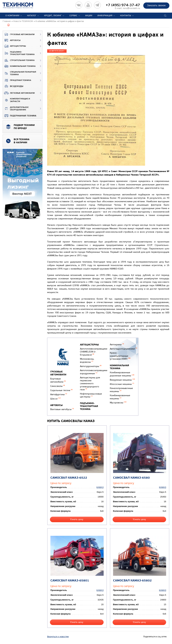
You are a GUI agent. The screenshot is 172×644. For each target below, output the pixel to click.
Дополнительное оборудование (16, 109)
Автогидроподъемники (124, 349)
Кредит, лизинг (53, 16)
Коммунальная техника (19, 66)
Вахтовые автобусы (62, 409)
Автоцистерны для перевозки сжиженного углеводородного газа (90, 384)
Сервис (73, 16)
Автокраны (117, 345)
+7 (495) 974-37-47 (123, 5)
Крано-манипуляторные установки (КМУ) (120, 356)
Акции (89, 16)
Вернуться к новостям (58, 637)
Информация (105, 16)
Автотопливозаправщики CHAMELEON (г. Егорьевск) (94, 352)
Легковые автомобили (19, 93)
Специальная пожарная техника (19, 73)
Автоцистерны (14, 46)
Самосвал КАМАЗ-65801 (70, 581)
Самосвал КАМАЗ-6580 (131, 478)
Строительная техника (19, 60)
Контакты (126, 16)
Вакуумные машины (122, 380)
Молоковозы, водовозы (87, 360)
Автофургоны (59, 394)
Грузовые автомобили (19, 34)
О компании (12, 16)
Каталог (32, 16)
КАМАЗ (100, 487)
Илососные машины (122, 384)
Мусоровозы (118, 403)
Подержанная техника (20, 116)
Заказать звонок (156, 5)
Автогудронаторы (91, 366)
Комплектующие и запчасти (16, 100)
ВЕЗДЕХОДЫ (13, 86)
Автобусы (12, 40)
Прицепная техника (17, 80)
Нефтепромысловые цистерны (91, 395)
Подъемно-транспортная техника (19, 53)
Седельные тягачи (61, 390)
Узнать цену (77, 519)
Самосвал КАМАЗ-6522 (69, 478)
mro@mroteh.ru (131, 8)
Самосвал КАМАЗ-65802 (132, 581)
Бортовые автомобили (58, 380)
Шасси (55, 399)
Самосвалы (58, 386)
